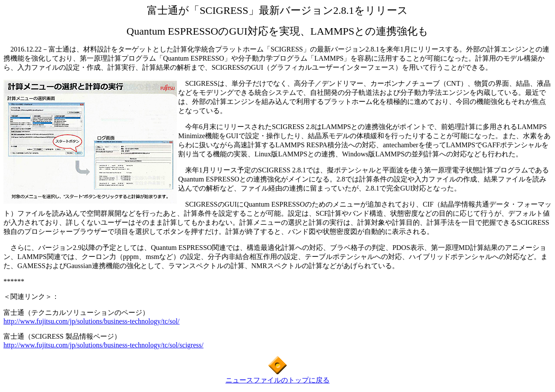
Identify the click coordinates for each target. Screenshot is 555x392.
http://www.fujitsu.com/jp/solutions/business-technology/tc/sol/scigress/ (103, 345)
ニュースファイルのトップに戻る (277, 380)
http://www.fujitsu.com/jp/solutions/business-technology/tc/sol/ (91, 321)
